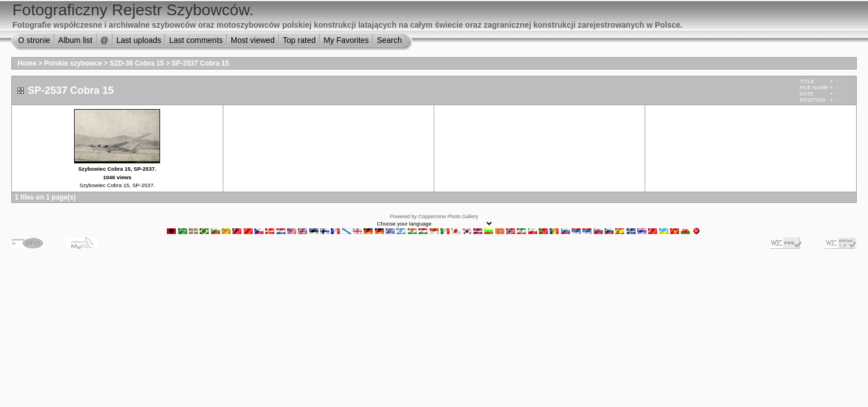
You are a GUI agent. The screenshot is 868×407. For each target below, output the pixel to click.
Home (27, 63)
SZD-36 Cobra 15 (137, 63)
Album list (75, 40)
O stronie (34, 40)
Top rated (299, 40)
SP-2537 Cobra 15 (200, 63)
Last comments (196, 40)
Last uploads (139, 40)
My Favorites (346, 40)
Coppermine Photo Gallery (448, 217)
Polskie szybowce (73, 63)
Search (389, 40)
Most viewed (253, 40)
